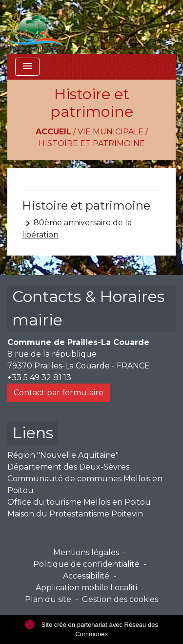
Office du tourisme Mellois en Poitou (79, 502)
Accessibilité (86, 576)
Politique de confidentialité (86, 564)
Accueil (53, 132)
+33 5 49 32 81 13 (39, 377)
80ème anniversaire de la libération (77, 228)
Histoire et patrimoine (92, 143)
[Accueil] (36, 27)
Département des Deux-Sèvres (68, 467)
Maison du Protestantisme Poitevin (75, 514)
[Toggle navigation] (27, 67)
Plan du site (48, 599)
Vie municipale (111, 132)
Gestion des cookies (120, 599)
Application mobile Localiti (86, 588)
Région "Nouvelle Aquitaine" (63, 455)
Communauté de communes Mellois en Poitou (85, 484)
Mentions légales (86, 552)
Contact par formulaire (59, 393)
